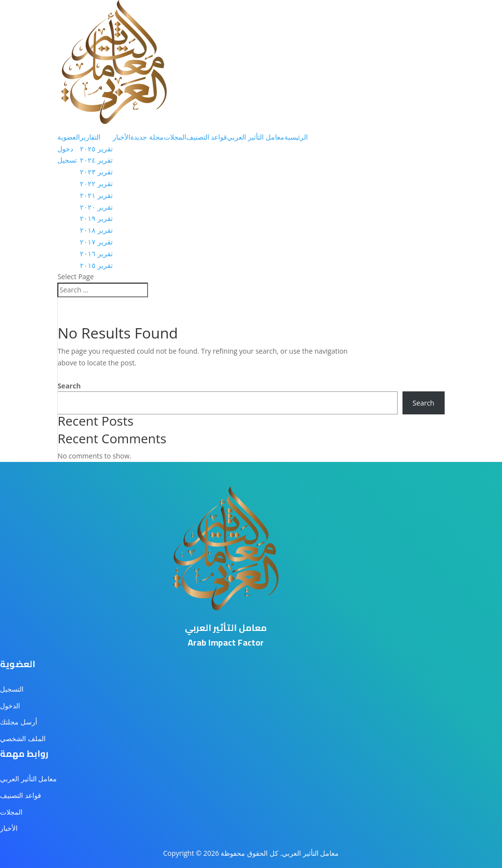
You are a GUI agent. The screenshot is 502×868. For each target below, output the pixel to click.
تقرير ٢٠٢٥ (96, 149)
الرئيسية (296, 137)
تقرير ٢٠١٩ (96, 218)
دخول (65, 149)
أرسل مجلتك (19, 722)
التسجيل (12, 689)
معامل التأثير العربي (255, 137)
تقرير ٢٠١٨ (96, 230)
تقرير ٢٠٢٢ (96, 183)
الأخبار (122, 137)
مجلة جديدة (147, 137)
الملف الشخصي (23, 738)
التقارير (90, 137)
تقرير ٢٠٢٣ (96, 172)
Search (69, 386)
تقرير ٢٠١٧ (96, 242)
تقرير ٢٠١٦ (96, 253)
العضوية (69, 137)
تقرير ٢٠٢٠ (96, 207)
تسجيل (67, 160)
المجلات (175, 137)
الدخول (10, 706)
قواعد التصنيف (207, 137)
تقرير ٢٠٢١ (96, 195)
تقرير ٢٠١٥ (96, 265)
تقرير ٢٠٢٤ (96, 160)
